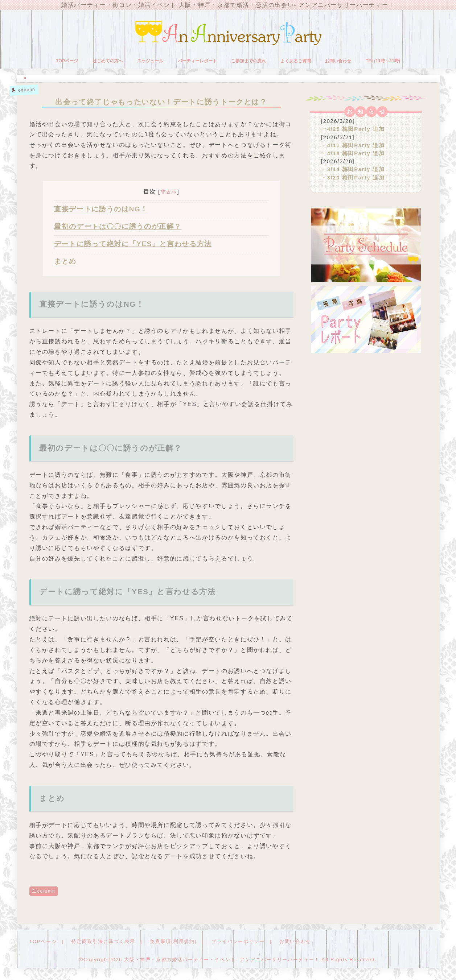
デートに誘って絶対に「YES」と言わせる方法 (133, 244)
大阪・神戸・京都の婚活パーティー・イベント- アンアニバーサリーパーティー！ (222, 960)
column (46, 891)
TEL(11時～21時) (383, 61)
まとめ (65, 261)
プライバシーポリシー (238, 941)
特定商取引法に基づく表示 (103, 941)
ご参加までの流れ (248, 61)
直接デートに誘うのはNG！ (101, 209)
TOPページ (67, 61)
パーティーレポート (197, 61)
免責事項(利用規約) (173, 941)
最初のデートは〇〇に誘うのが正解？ (118, 226)
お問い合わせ (338, 61)
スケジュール (150, 61)
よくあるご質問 (296, 61)
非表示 (169, 192)
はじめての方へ (108, 61)
